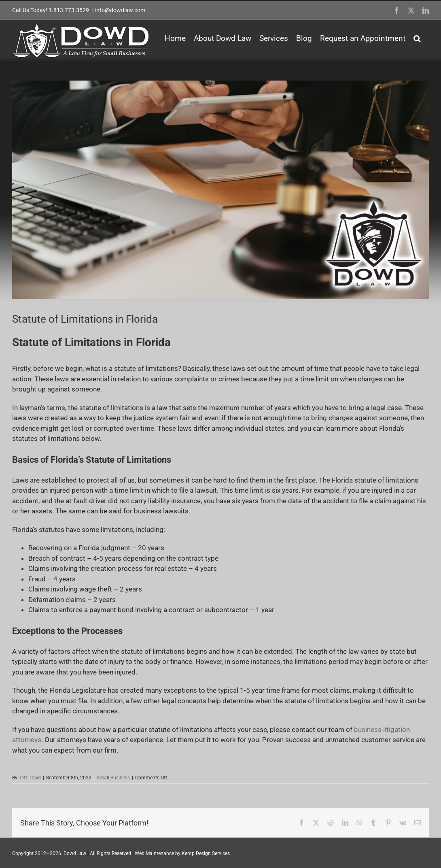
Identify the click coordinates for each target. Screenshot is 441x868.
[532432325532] (220, 190)
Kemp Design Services (206, 853)
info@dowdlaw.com (120, 10)
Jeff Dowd (30, 778)
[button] (417, 38)
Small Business (113, 778)
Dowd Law (75, 853)
